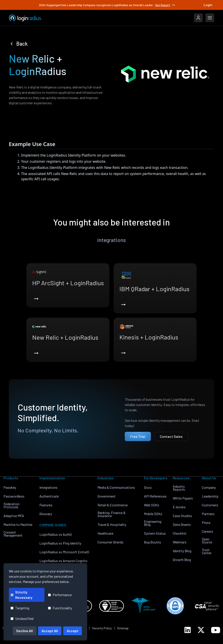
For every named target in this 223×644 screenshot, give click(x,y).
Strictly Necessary (21, 595)
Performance (60, 595)
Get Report (165, 5)
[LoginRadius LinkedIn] (188, 630)
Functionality (60, 608)
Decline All (25, 631)
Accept (73, 631)
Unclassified (22, 618)
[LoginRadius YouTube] (216, 630)
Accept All (50, 631)
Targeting (20, 608)
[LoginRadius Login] (198, 18)
